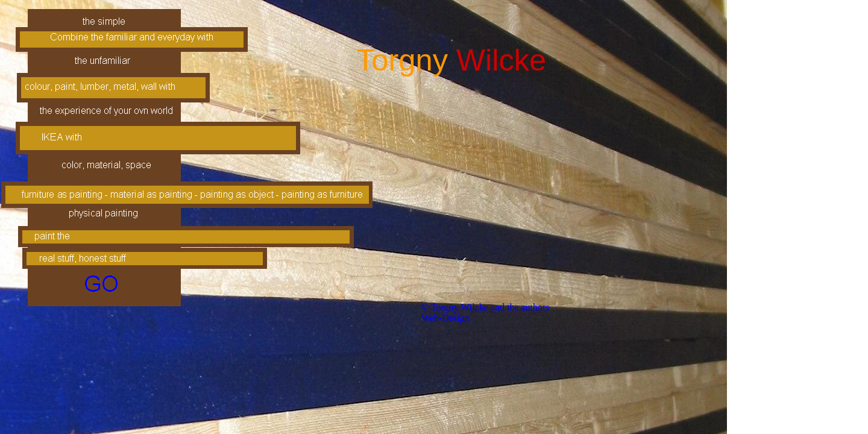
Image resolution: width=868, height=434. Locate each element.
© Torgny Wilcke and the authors (486, 307)
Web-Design (445, 318)
